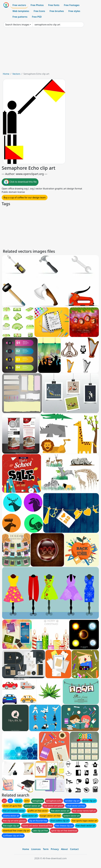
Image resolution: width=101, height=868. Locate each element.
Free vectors (19, 5)
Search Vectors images (17, 25)
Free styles (74, 11)
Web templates (21, 11)
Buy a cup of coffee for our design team (25, 198)
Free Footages (72, 5)
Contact (74, 849)
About (64, 849)
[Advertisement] (51, 51)
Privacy (55, 849)
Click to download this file (20, 182)
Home (6, 74)
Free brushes (57, 11)
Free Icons (39, 11)
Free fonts (54, 5)
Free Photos (37, 5)
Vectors (16, 74)
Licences (36, 849)
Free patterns (20, 17)
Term (46, 849)
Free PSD (37, 17)
